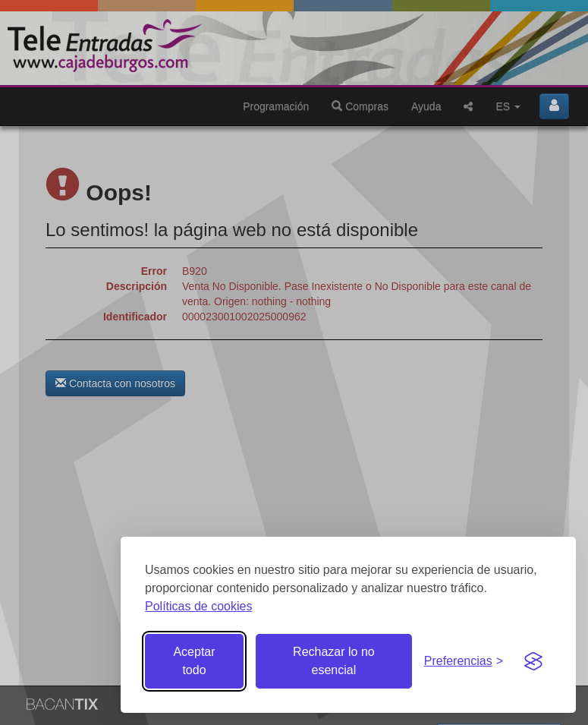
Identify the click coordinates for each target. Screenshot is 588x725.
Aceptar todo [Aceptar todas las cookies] (194, 661)
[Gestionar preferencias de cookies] (464, 662)
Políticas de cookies (198, 606)
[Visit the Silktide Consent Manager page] (533, 661)
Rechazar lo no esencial (334, 661)
